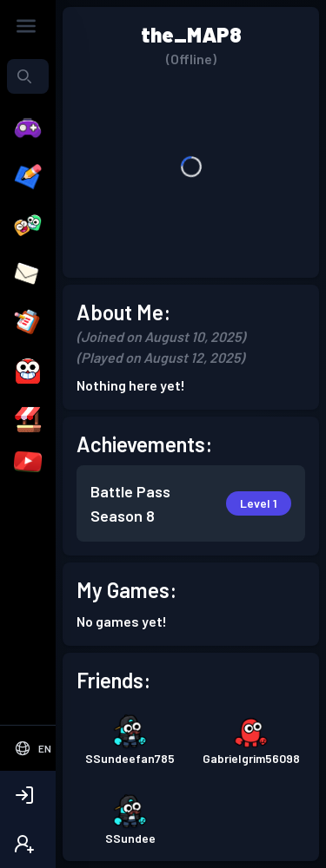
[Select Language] (33, 748)
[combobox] (28, 76)
